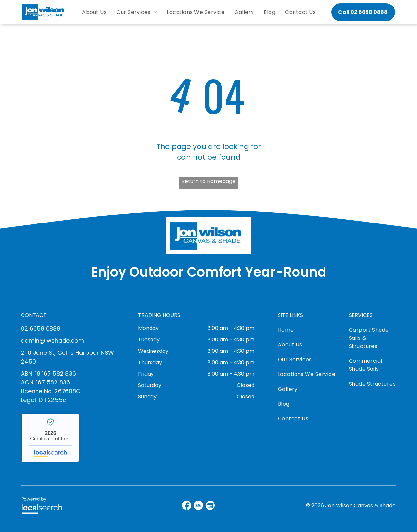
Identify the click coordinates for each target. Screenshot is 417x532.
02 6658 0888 (41, 329)
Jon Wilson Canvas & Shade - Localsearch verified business (50, 438)
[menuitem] (94, 12)
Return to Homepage (208, 181)
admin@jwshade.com (52, 341)
